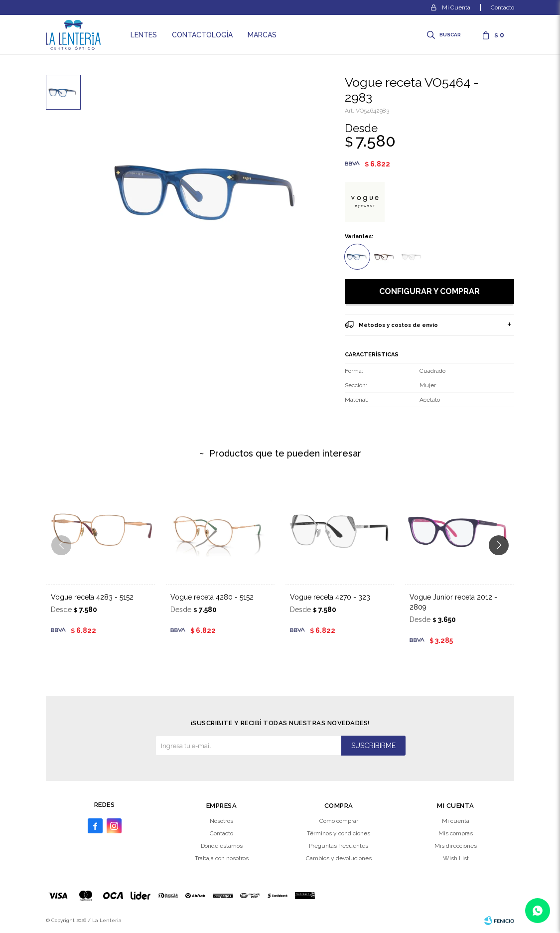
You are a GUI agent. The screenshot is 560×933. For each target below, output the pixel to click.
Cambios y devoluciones (339, 858)
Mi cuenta (456, 821)
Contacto (502, 7)
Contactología (202, 35)
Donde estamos (222, 846)
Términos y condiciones (339, 833)
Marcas (262, 35)
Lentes (144, 35)
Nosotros (221, 821)
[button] (502, 565)
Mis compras (456, 833)
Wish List (456, 858)
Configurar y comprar (429, 291)
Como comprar (339, 821)
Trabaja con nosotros (222, 858)
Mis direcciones (456, 846)
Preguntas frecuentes (339, 846)
